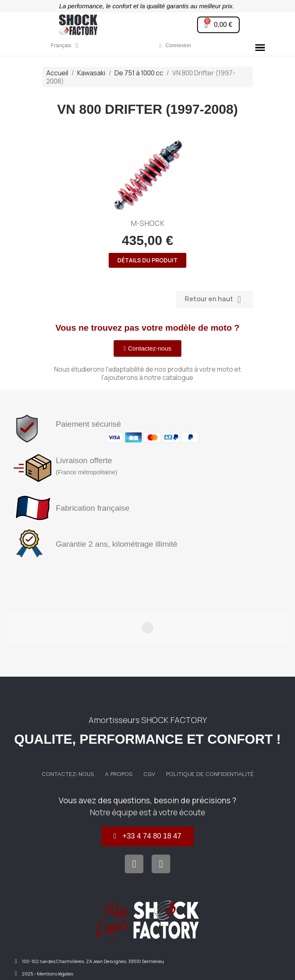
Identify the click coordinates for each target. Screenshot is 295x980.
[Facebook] (134, 825)
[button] (218, 25)
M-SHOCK (147, 223)
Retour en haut (214, 299)
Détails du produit (147, 260)
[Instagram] (161, 825)
